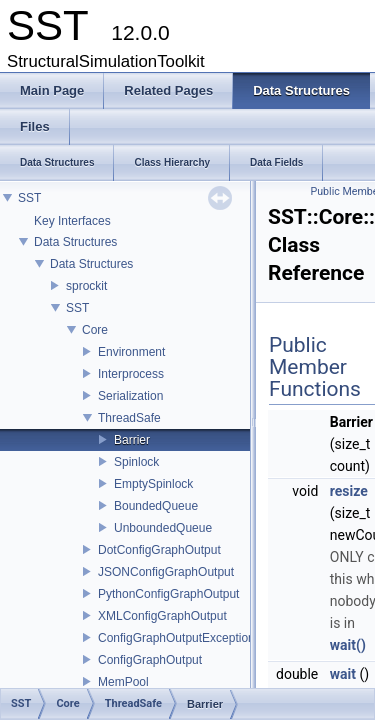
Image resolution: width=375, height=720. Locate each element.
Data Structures (75, 242)
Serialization (130, 396)
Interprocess (131, 374)
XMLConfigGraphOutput (162, 616)
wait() (348, 645)
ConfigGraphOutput (150, 660)
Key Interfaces (72, 221)
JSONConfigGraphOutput (166, 572)
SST (29, 198)
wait (343, 674)
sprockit (86, 286)
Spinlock (136, 462)
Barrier (132, 440)
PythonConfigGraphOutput (168, 594)
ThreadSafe (129, 418)
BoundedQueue (156, 506)
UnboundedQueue (163, 528)
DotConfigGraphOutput (159, 550)
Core (95, 330)
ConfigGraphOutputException (176, 638)
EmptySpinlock (153, 484)
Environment (131, 352)
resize (349, 491)
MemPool (123, 682)
